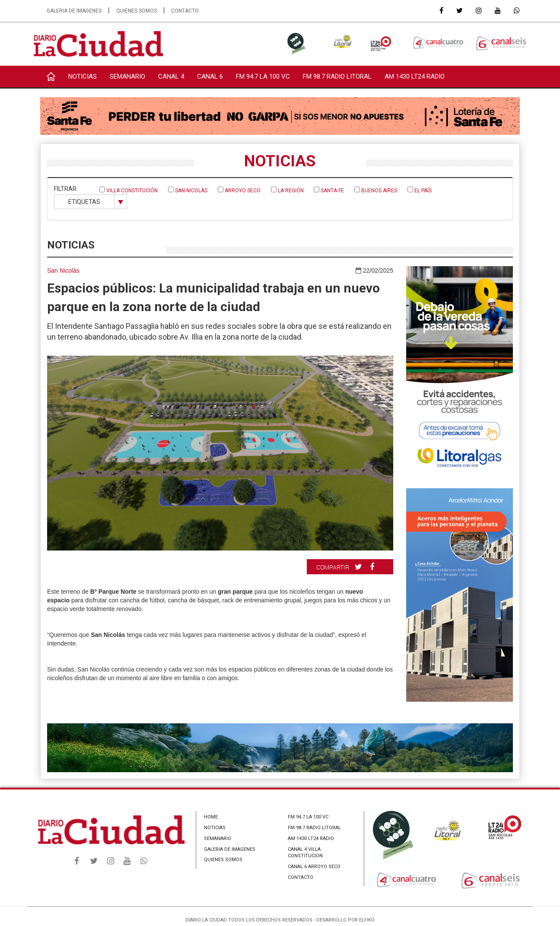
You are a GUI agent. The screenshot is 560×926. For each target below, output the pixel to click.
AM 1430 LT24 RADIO (415, 76)
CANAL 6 (210, 76)
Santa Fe (329, 190)
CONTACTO (185, 11)
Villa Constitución (129, 190)
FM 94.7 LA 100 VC (263, 76)
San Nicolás (188, 190)
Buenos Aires (376, 190)
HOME (211, 817)
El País (420, 190)
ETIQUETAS (84, 202)
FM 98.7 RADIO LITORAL (337, 76)
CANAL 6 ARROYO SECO (314, 867)
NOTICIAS (83, 76)
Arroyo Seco (239, 190)
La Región (287, 190)
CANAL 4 (171, 76)
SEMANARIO (127, 76)
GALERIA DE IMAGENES (74, 11)
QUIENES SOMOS (137, 11)
